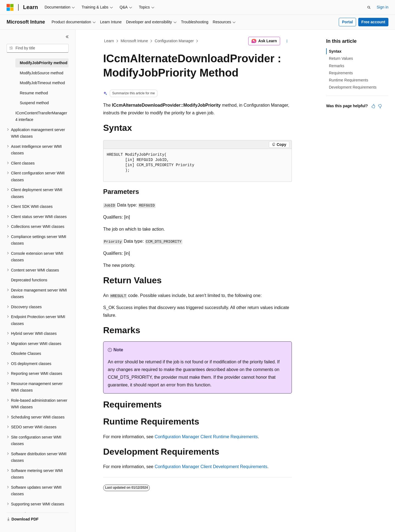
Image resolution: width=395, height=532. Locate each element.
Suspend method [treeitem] (34, 103)
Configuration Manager (174, 41)
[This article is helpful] (373, 106)
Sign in (383, 7)
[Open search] (369, 7)
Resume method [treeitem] (34, 93)
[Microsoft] (10, 7)
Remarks (337, 66)
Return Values (341, 58)
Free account (373, 22)
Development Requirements (353, 87)
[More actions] (287, 41)
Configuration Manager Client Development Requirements (211, 467)
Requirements (341, 73)
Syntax (335, 51)
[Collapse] (67, 37)
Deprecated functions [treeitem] (29, 280)
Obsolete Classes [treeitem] (26, 353)
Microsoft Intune (134, 41)
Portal (348, 22)
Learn (109, 41)
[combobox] (38, 48)
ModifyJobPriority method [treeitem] (43, 63)
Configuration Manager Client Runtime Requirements (206, 437)
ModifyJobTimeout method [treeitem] (42, 83)
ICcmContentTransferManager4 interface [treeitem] (41, 116)
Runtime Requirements (349, 80)
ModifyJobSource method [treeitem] (42, 73)
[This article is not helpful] (380, 106)
